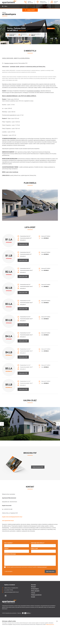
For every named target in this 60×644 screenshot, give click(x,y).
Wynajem (33, 587)
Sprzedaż (33, 585)
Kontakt (33, 597)
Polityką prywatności (42, 567)
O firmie (33, 593)
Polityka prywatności (36, 595)
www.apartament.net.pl (8, 521)
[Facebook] (6, 596)
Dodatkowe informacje (10, 554)
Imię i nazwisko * (9, 543)
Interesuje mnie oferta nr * (38, 543)
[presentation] (2, 424)
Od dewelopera (35, 589)
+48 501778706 (9, 590)
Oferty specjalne (35, 591)
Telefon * (7, 548)
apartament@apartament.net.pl (11, 592)
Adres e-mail (34, 548)
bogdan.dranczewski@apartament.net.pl (12, 517)
